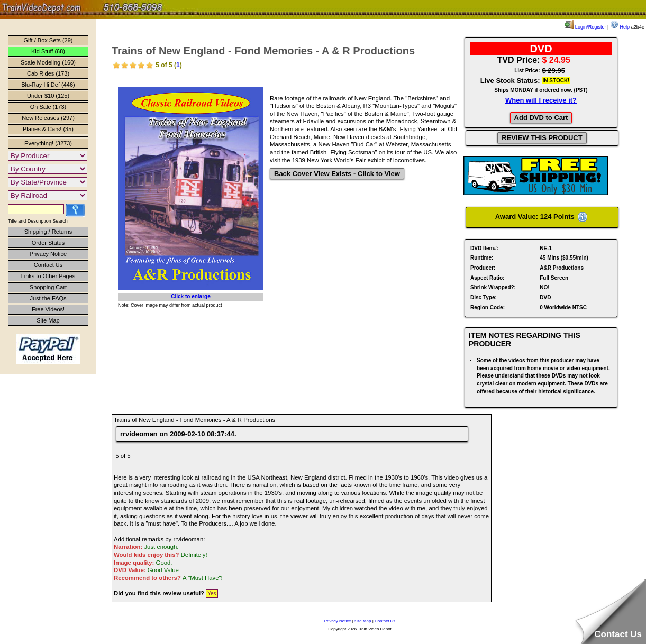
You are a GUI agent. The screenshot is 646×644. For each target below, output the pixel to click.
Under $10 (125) (48, 96)
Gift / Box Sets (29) (48, 40)
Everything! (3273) (48, 143)
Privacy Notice (48, 254)
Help (620, 27)
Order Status (48, 243)
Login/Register (585, 27)
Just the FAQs (48, 298)
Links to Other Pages (48, 276)
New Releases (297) (48, 118)
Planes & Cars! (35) (48, 129)
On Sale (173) (48, 107)
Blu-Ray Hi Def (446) (48, 85)
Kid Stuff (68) (48, 51)
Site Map (48, 320)
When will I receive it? (541, 100)
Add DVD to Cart (541, 118)
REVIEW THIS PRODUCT (542, 138)
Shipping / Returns (48, 232)
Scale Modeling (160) (48, 62)
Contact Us (48, 265)
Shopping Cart (48, 287)
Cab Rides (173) (48, 73)
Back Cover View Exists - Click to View (337, 174)
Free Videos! (48, 309)
